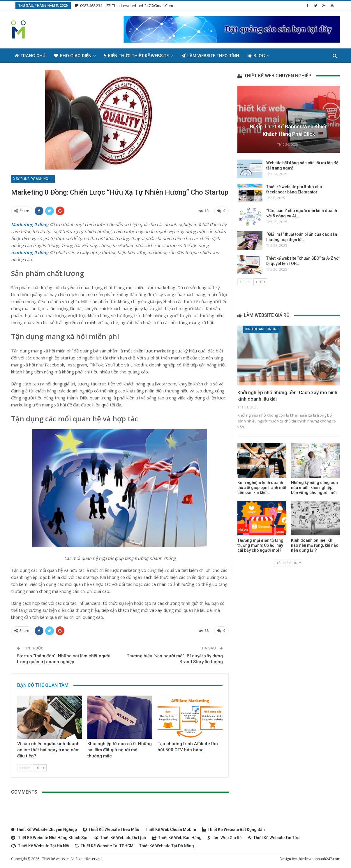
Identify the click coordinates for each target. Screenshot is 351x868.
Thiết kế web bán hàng (177, 838)
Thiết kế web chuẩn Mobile (171, 829)
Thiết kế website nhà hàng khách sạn (50, 838)
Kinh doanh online (262, 329)
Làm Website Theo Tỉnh (210, 56)
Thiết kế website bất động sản (233, 829)
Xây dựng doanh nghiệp (34, 179)
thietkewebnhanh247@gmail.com (140, 6)
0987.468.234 (89, 6)
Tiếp (40, 768)
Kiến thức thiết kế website (136, 56)
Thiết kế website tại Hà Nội (40, 846)
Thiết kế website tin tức (274, 838)
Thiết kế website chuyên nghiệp (44, 829)
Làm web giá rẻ (225, 838)
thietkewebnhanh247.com (319, 859)
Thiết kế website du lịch (120, 838)
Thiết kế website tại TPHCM (104, 846)
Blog (256, 56)
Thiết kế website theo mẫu (111, 829)
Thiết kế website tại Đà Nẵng (167, 846)
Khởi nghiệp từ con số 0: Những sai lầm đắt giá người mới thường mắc (120, 750)
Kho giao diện (73, 56)
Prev (25, 768)
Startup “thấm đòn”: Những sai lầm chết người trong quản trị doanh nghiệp (64, 659)
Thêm (284, 56)
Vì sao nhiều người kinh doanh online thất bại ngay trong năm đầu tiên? (48, 750)
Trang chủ (30, 56)
